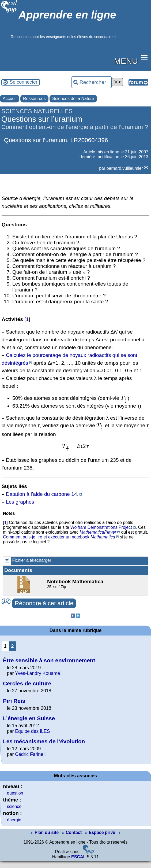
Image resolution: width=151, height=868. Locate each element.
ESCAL (78, 857)
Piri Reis (14, 701)
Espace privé (101, 832)
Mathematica (103, 537)
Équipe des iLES (32, 731)
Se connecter (24, 82)
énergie (14, 820)
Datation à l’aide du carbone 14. (42, 494)
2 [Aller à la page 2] (12, 646)
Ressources (34, 99)
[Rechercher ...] (92, 82)
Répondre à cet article (44, 603)
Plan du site (45, 832)
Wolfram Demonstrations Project (101, 527)
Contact (73, 832)
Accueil (10, 99)
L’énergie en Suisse (29, 718)
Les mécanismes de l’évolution (44, 741)
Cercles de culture (27, 683)
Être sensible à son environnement (49, 660)
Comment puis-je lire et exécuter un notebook (46, 537)
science (14, 806)
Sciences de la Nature (73, 99)
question (15, 793)
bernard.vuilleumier (125, 168)
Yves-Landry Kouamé (37, 673)
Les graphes (20, 502)
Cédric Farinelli (31, 754)
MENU (126, 61)
